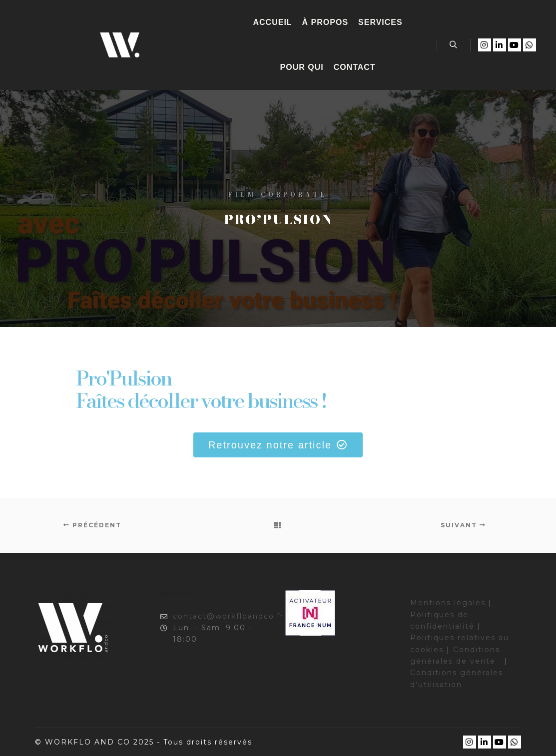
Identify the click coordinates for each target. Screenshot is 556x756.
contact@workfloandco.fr (215, 616)
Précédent (92, 525)
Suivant (463, 525)
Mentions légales (448, 603)
